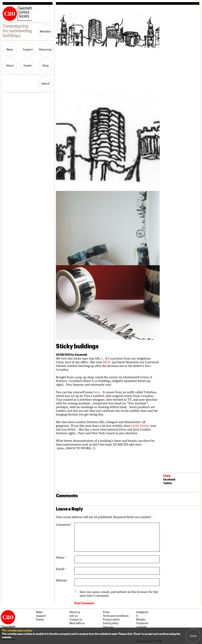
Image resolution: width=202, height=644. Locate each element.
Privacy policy (111, 619)
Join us (73, 616)
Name (61, 557)
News (10, 49)
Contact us (76, 619)
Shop (46, 65)
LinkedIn (141, 627)
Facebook (169, 479)
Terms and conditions (116, 616)
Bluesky (141, 619)
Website (61, 580)
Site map (108, 627)
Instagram (142, 612)
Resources (45, 49)
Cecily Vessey (141, 426)
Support (28, 49)
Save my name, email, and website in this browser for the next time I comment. (119, 594)
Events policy (111, 623)
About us (75, 612)
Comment (64, 525)
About (10, 65)
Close (193, 636)
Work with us (77, 623)
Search (46, 83)
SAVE (106, 362)
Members (45, 31)
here (97, 392)
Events (28, 65)
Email (61, 569)
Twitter (168, 483)
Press (106, 612)
